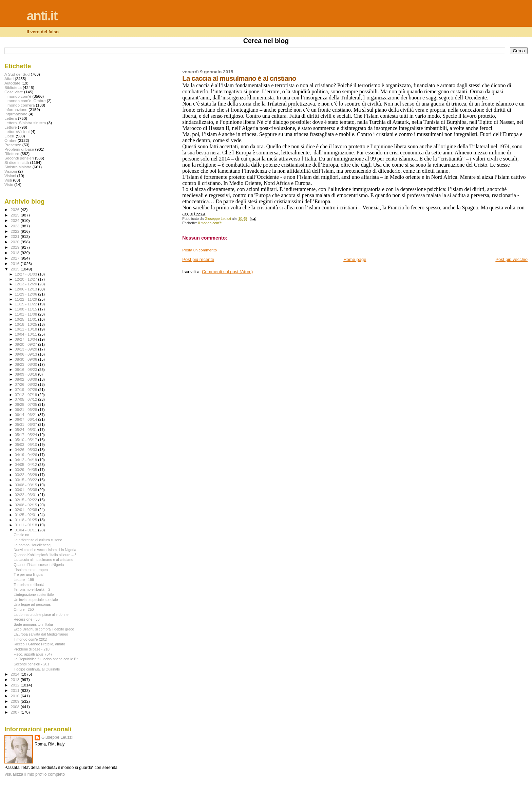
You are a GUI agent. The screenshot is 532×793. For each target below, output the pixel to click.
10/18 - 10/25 (27, 324)
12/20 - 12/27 (27, 279)
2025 (15, 215)
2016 (15, 263)
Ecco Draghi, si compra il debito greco (44, 629)
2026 (15, 210)
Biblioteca (13, 87)
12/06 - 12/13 (27, 289)
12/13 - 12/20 (27, 284)
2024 (15, 220)
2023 (15, 226)
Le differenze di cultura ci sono (38, 540)
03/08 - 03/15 (27, 485)
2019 (15, 247)
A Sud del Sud (17, 74)
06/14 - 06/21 (27, 415)
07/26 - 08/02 (27, 384)
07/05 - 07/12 (27, 399)
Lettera (11, 118)
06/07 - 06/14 (27, 419)
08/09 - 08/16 (27, 374)
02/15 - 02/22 (27, 500)
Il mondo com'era (20, 105)
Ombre (11, 140)
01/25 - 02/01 (27, 515)
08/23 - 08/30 (27, 364)
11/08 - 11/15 (27, 309)
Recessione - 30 (26, 619)
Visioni (10, 176)
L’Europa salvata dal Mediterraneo (41, 634)
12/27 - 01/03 (27, 274)
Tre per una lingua (28, 574)
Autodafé (12, 83)
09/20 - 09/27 (27, 344)
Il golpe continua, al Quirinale (37, 669)
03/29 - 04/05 (27, 470)
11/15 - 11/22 (27, 304)
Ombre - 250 (24, 609)
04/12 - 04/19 (27, 460)
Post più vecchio (511, 259)
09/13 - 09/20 (27, 349)
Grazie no (21, 535)
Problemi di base (19, 149)
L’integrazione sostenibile (34, 594)
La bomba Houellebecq (32, 545)
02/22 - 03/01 (27, 495)
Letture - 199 (24, 580)
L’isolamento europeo (31, 570)
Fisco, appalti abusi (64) (33, 654)
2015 (15, 269)
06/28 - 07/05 (27, 404)
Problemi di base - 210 (32, 649)
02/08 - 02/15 (27, 505)
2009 (15, 701)
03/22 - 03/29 (27, 475)
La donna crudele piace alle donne (41, 615)
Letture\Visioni (17, 131)
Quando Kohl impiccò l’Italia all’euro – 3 (45, 555)
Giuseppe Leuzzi (57, 737)
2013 (15, 679)
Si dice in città (17, 162)
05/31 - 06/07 (27, 424)
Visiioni (11, 171)
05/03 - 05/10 (27, 445)
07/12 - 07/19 (27, 395)
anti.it (42, 16)
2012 (15, 685)
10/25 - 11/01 (27, 319)
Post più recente (198, 259)
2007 (15, 712)
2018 (15, 253)
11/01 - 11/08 (27, 314)
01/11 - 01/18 (27, 525)
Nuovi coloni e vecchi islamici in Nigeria (45, 550)
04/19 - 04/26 (27, 455)
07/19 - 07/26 (27, 390)
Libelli (9, 136)
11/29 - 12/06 (27, 294)
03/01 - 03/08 (27, 490)
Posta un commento (199, 250)
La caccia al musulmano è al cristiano (43, 560)
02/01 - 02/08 (27, 510)
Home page (355, 259)
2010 (15, 696)
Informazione (16, 109)
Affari (9, 79)
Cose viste (14, 92)
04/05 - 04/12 (27, 465)
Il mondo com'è (210, 223)
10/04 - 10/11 (27, 334)
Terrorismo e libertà (29, 585)
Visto (9, 184)
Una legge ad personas (32, 604)
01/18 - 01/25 (27, 520)
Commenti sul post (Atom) (227, 272)
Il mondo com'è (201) (30, 639)
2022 (15, 231)
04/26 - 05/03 (27, 450)
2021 (15, 236)
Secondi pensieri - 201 (31, 664)
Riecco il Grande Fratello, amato (39, 644)
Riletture (12, 154)
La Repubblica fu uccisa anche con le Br (46, 659)
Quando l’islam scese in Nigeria (39, 565)
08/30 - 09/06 (27, 359)
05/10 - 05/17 (27, 440)
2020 (15, 242)
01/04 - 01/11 (27, 530)
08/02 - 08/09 (27, 379)
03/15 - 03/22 (27, 480)
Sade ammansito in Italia (33, 624)
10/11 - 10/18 (27, 329)
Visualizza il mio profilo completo (35, 774)
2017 (15, 258)
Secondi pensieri (19, 158)
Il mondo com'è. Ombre (25, 101)
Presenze (13, 145)
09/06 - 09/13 (27, 354)
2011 (15, 690)
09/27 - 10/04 (27, 339)
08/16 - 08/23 (27, 370)
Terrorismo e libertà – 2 (32, 589)
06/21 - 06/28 (27, 410)
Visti (8, 180)
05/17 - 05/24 (27, 435)
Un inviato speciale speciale (36, 600)
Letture (11, 127)
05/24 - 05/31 (27, 430)
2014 (15, 674)
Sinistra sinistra (18, 167)
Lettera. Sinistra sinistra (25, 123)
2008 (15, 707)
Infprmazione (16, 114)
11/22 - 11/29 (27, 299)
